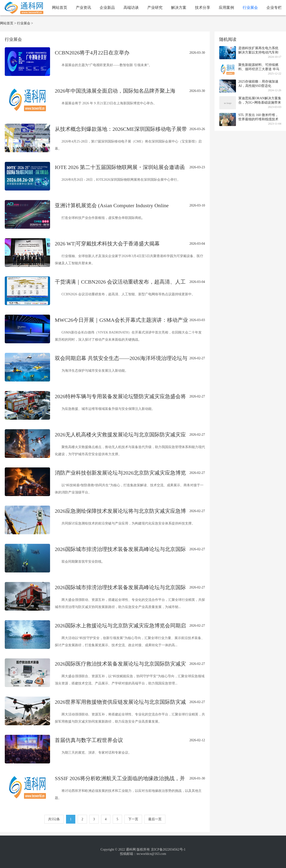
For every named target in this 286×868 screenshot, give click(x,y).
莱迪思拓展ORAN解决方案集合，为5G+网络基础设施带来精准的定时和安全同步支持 (260, 103)
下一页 (133, 819)
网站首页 (60, 8)
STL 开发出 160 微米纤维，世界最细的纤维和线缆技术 (258, 117)
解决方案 (179, 8)
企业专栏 (274, 8)
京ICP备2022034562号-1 (168, 849)
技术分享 (203, 8)
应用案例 (226, 8)
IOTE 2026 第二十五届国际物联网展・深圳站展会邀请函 (120, 167)
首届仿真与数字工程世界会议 (89, 740)
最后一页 (155, 819)
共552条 (54, 819)
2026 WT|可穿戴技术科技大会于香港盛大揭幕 (107, 244)
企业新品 (107, 8)
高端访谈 (131, 8)
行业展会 (250, 8)
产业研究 (155, 8)
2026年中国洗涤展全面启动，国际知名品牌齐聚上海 (115, 91)
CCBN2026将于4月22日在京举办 (92, 53)
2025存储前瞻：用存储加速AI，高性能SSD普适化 (258, 84)
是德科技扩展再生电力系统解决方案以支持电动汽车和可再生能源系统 (258, 52)
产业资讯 (83, 8)
